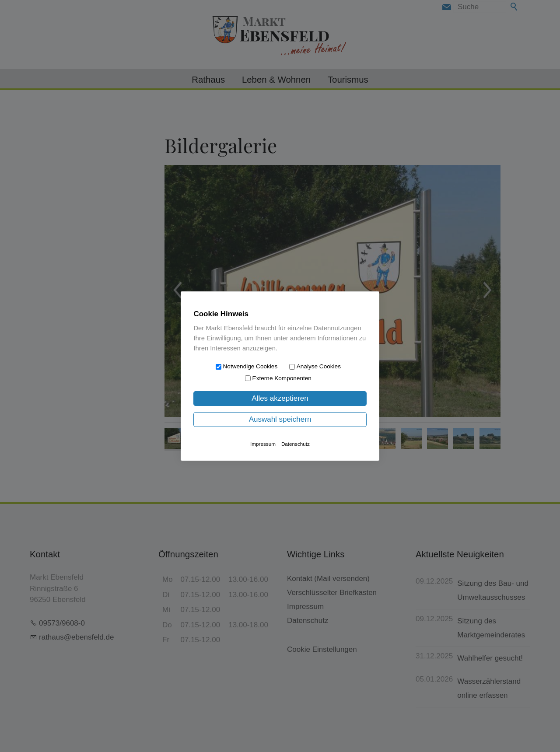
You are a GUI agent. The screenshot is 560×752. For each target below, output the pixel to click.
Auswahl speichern (280, 419)
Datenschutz (296, 444)
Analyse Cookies (319, 366)
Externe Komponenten (282, 378)
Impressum (263, 444)
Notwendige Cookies (250, 366)
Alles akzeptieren (280, 398)
